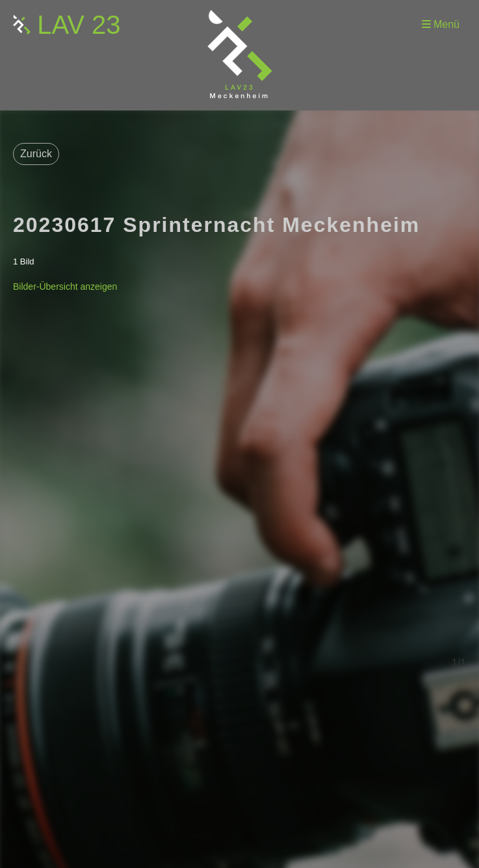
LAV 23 (79, 25)
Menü (441, 24)
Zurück (36, 154)
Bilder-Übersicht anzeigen (65, 287)
